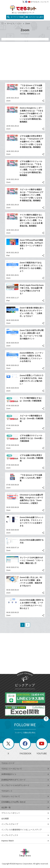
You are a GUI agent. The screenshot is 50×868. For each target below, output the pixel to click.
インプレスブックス (25, 835)
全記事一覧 (25, 807)
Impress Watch (25, 841)
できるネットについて (40, 2)
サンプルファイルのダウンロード (25, 785)
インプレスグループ (25, 824)
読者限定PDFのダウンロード (25, 780)
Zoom (8, 101)
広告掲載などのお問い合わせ (25, 802)
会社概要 (25, 819)
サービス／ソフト (13, 23)
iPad (8, 256)
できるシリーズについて (25, 769)
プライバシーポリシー (25, 813)
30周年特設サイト (25, 774)
